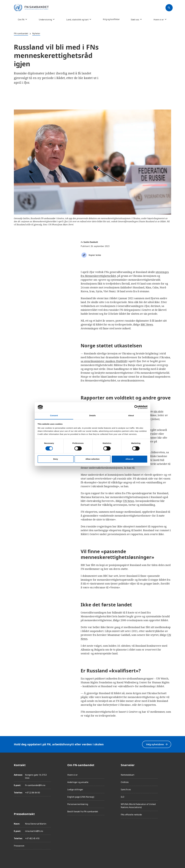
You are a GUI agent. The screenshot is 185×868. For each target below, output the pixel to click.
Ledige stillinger (75, 790)
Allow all (129, 459)
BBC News (147, 324)
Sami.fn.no (126, 790)
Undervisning (45, 19)
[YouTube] (169, 794)
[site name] (31, 8)
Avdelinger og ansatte (78, 782)
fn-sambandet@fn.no (35, 785)
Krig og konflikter (111, 19)
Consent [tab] (54, 416)
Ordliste (125, 782)
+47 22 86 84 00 (33, 793)
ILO (122, 797)
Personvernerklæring (78, 804)
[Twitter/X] (169, 787)
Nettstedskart (128, 775)
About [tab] (131, 416)
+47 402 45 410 (32, 838)
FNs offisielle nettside (131, 815)
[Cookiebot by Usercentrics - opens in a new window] (136, 407)
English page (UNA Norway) (81, 797)
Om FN (21, 19)
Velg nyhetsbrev (157, 744)
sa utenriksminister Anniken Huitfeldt (104, 361)
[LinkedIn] (169, 779)
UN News (129, 501)
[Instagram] (169, 772)
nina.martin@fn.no (34, 831)
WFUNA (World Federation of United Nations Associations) (138, 806)
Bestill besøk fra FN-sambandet (83, 812)
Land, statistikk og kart (77, 19)
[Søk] (169, 8)
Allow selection (92, 459)
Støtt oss (135, 19)
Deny (56, 459)
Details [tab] (92, 416)
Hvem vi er (159, 19)
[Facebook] (169, 765)
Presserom (19, 846)
